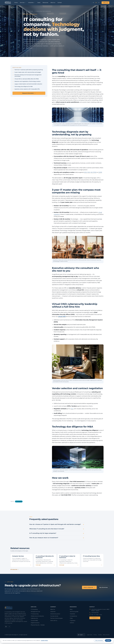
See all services (104, 587)
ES (93, 3)
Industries (32, 3)
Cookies (100, 635)
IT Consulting (34, 609)
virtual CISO (62, 317)
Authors (72, 623)
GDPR (100, 172)
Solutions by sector (55, 614)
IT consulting (19, 501)
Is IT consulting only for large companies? (43, 533)
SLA (72, 409)
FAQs (71, 618)
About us (53, 3)
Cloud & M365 (34, 621)
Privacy (95, 635)
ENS (89, 172)
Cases (39, 3)
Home (16, 3)
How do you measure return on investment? (44, 538)
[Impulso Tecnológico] (8, 3)
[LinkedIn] (6, 627)
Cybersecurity (34, 618)
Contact (60, 3)
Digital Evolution (35, 623)
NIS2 (85, 172)
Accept (108, 640)
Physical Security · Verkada (38, 625)
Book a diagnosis (89, 587)
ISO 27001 (93, 172)
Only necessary (99, 640)
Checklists (72, 614)
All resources (15, 569)
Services (23, 3)
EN (96, 3)
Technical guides (74, 612)
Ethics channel (106, 635)
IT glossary (73, 621)
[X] (9, 627)
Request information (29, 93)
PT (99, 3)
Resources (45, 3)
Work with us (54, 621)
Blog (71, 609)
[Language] (81, 635)
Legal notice (90, 635)
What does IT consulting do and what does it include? (47, 529)
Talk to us (105, 3)
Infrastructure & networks (37, 616)
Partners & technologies (56, 618)
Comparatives (73, 616)
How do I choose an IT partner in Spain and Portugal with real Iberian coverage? (55, 524)
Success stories (54, 616)
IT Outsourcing (35, 614)
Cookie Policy (44, 640)
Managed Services (35, 612)
